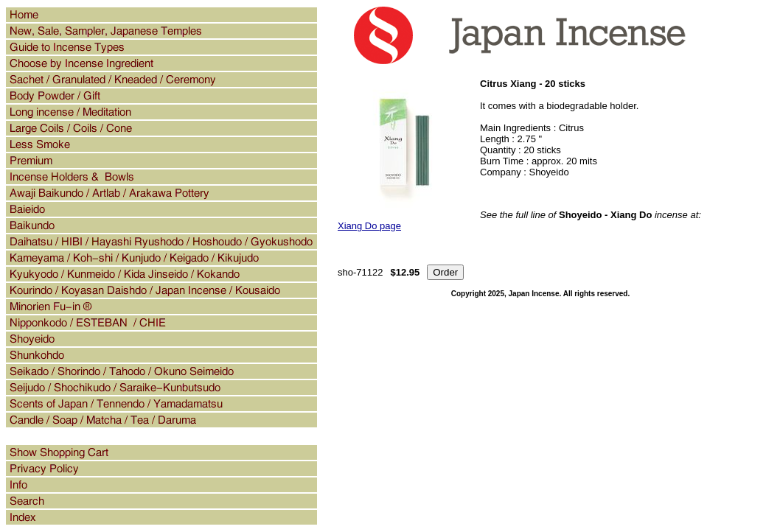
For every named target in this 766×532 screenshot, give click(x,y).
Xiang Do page (369, 226)
